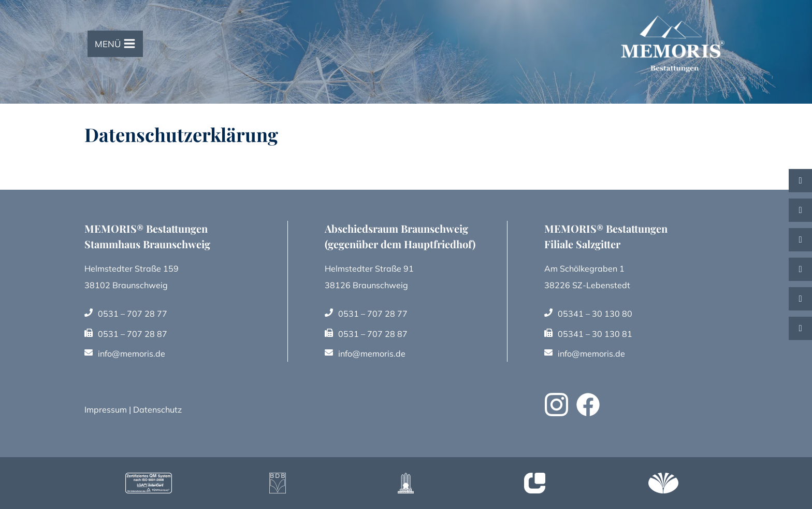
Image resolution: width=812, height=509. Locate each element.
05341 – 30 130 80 (596, 314)
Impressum (106, 409)
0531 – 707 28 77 (133, 314)
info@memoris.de (132, 354)
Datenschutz (157, 409)
